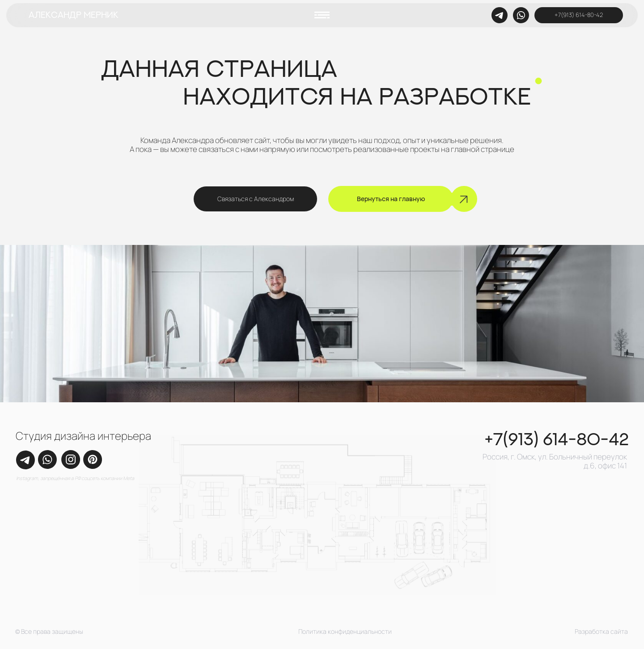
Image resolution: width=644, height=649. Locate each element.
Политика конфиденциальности (345, 631)
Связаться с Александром (256, 199)
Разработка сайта (601, 631)
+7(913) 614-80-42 (579, 15)
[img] (521, 15)
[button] (322, 15)
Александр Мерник (74, 15)
